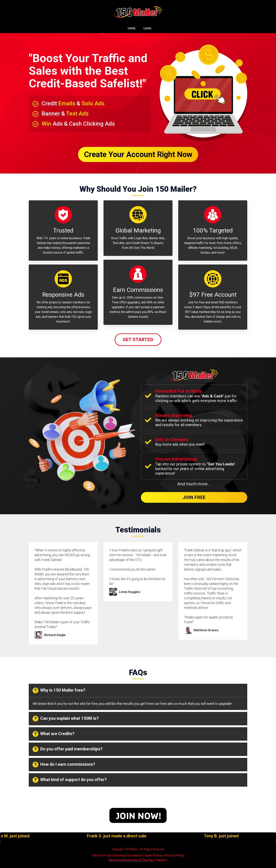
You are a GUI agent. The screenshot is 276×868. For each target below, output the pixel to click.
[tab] (138, 690)
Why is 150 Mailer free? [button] (59, 690)
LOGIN (147, 28)
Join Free (194, 497)
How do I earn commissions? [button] (64, 765)
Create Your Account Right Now (138, 154)
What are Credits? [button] (54, 734)
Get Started (138, 340)
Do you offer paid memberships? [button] (68, 749)
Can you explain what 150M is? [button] (66, 719)
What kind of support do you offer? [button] (70, 780)
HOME (131, 28)
